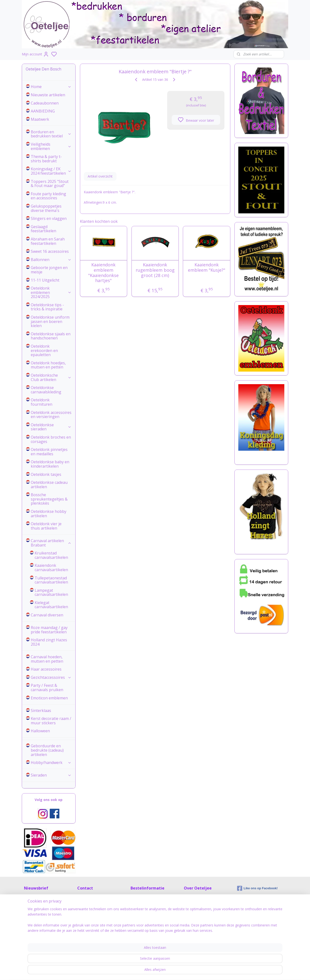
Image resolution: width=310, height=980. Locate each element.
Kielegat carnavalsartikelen (51, 605)
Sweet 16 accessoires (50, 251)
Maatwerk (40, 119)
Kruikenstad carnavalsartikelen (51, 555)
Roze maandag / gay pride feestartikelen (49, 630)
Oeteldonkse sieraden (51, 427)
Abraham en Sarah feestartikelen (48, 241)
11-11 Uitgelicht (45, 280)
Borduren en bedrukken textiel (51, 134)
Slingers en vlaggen (49, 218)
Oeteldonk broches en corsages (51, 439)
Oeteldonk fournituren (42, 402)
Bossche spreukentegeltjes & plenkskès (49, 499)
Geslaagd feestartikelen (43, 229)
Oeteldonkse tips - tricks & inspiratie (47, 307)
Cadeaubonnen (45, 103)
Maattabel (139, 898)
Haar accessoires (46, 669)
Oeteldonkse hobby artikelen (49, 514)
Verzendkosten (142, 911)
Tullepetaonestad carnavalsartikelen (51, 580)
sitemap (175, 971)
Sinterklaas (41, 711)
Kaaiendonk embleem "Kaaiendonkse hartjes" (103, 273)
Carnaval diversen (47, 615)
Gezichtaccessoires (51, 677)
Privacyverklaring (197, 905)
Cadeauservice (142, 925)
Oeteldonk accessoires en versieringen (51, 415)
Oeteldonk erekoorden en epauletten (44, 350)
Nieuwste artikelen (48, 95)
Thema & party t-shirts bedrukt (46, 159)
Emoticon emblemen (49, 698)
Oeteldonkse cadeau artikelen (49, 485)
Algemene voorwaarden (149, 932)
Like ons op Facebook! (257, 888)
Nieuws (190, 918)
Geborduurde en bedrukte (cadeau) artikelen (47, 750)
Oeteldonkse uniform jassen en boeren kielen (50, 321)
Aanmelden (37, 914)
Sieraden (51, 775)
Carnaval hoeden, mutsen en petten (47, 659)
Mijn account (35, 54)
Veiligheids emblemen (51, 146)
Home (51, 87)
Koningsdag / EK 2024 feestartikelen (51, 171)
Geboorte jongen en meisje (49, 270)
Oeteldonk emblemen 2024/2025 (51, 292)
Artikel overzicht (100, 176)
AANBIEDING (43, 111)
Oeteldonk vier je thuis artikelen (46, 526)
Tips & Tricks (194, 911)
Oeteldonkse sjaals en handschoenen (51, 336)
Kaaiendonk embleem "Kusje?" (207, 267)
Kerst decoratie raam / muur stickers (51, 721)
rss (185, 971)
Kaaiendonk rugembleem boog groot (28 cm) (155, 270)
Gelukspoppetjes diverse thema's (46, 208)
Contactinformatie (92, 898)
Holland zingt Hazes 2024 (49, 642)
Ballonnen (51, 260)
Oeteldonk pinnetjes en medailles (49, 452)
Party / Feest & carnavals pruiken (47, 688)
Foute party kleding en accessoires (48, 196)
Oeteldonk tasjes (46, 474)
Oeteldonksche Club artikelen (51, 377)
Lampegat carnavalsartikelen (51, 592)
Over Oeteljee (195, 898)
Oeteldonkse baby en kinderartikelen (50, 464)
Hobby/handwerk (51, 763)
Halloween (40, 731)
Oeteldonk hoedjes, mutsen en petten (48, 365)
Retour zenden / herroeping (152, 918)
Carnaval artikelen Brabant (51, 543)
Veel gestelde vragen (147, 905)
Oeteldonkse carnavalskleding (46, 390)
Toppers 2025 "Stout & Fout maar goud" (50, 184)
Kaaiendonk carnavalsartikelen (51, 568)
